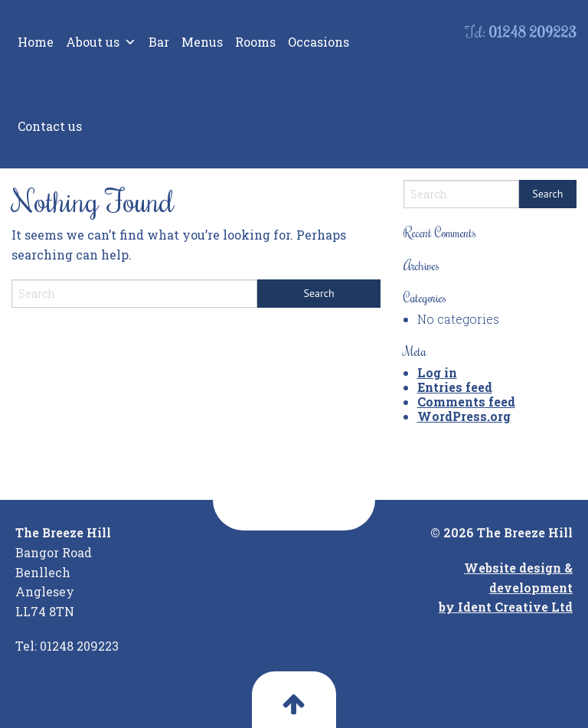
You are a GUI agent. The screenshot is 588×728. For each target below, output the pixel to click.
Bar (159, 42)
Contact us (50, 126)
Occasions (318, 42)
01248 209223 (532, 32)
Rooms (255, 42)
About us (101, 42)
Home (36, 42)
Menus (202, 42)
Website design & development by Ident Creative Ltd (506, 587)
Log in (437, 372)
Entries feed (455, 387)
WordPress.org (464, 416)
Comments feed (466, 402)
